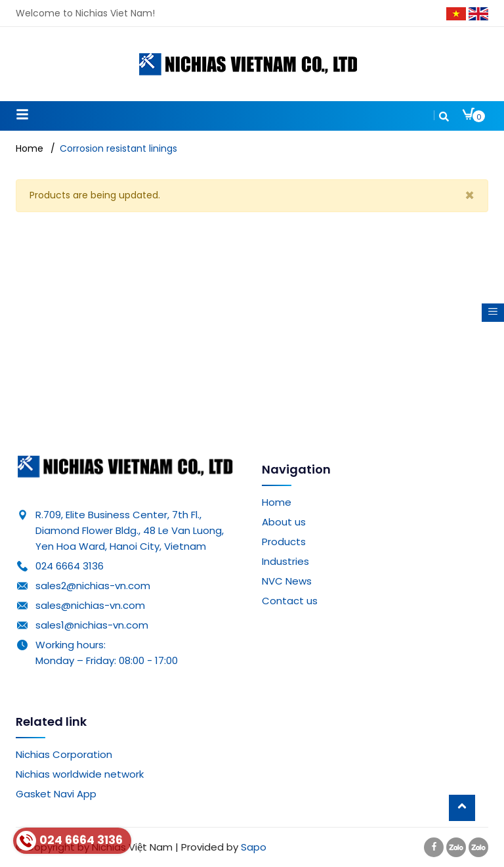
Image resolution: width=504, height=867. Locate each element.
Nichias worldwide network (80, 774)
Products (284, 542)
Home (277, 502)
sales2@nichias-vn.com (93, 586)
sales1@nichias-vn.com (92, 625)
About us (284, 522)
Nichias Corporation (64, 754)
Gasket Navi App (56, 794)
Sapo (254, 847)
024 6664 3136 (70, 566)
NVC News (287, 581)
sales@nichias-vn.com (90, 605)
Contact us (290, 601)
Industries (285, 561)
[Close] (470, 196)
